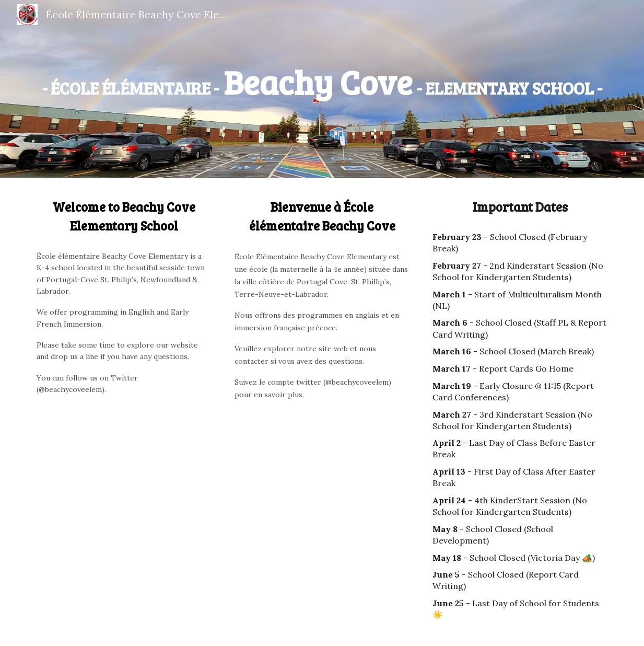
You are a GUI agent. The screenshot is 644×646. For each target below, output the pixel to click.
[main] (322, 82)
